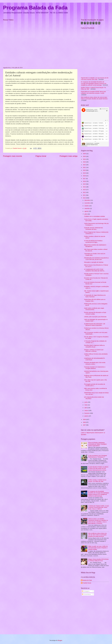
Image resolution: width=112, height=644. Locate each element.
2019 (85, 173)
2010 (85, 198)
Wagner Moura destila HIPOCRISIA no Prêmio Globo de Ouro (98, 560)
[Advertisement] (18, 615)
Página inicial (41, 156)
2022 (85, 165)
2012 (85, 192)
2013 (85, 190)
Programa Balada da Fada (35, 8)
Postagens (86, 591)
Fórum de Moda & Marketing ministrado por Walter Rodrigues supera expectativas (97, 444)
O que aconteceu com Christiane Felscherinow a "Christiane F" (98, 456)
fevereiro (87, 413)
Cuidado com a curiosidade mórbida (94, 216)
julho (86, 214)
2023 (85, 162)
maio (86, 405)
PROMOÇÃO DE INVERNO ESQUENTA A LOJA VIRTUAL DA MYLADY (96, 259)
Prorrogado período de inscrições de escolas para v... (95, 385)
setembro (87, 208)
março (86, 410)
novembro (87, 203)
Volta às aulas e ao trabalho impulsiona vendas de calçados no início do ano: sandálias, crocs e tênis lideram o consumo (98, 521)
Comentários (86, 594)
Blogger (60, 640)
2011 (85, 195)
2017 (85, 179)
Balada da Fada (87, 580)
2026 (85, 154)
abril (86, 408)
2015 (85, 184)
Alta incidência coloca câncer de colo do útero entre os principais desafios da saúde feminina (94, 98)
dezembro (87, 200)
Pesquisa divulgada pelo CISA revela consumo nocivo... (95, 363)
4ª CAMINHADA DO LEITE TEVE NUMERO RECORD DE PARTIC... (95, 270)
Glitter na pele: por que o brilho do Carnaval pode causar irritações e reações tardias (98, 548)
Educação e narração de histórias (94, 262)
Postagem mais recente (13, 156)
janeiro (87, 416)
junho (86, 402)
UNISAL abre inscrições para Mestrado (95, 317)
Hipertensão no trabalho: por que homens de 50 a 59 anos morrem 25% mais (95, 79)
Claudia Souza (87, 583)
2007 (85, 425)
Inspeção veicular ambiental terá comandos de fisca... (93, 229)
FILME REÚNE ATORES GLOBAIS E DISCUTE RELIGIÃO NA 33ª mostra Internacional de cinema (98, 468)
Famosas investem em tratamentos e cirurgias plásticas (95, 368)
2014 (85, 187)
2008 (85, 422)
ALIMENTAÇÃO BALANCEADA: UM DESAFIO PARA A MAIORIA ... (95, 325)
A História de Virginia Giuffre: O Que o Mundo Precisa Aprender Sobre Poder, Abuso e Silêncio (99, 507)
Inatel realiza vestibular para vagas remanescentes (94, 309)
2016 (85, 181)
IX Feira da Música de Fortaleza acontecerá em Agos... (93, 241)
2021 (85, 167)
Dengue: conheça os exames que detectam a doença (94, 350)
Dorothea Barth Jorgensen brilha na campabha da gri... (94, 346)
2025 (85, 156)
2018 (85, 176)
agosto (87, 211)
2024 (85, 159)
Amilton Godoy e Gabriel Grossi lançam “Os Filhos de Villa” (97, 481)
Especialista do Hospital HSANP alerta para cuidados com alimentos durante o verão (93, 92)
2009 (85, 420)
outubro (87, 206)
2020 (85, 170)
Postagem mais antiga (69, 156)
